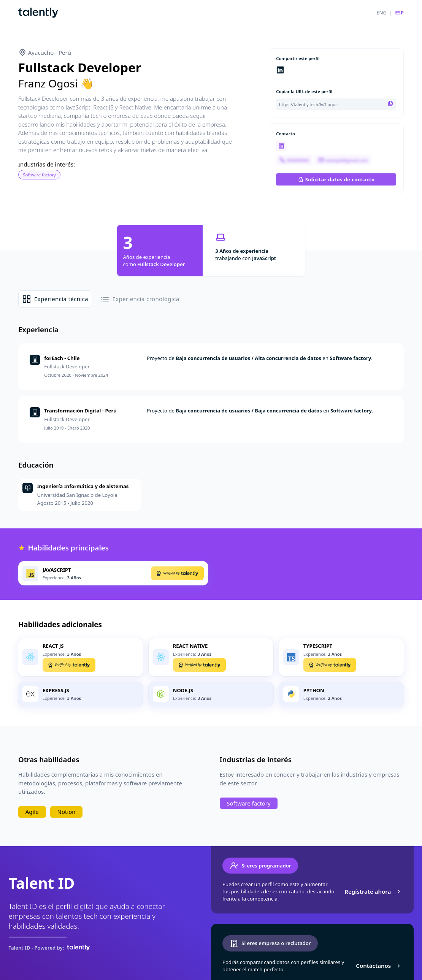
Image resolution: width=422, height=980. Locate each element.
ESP (399, 13)
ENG (382, 13)
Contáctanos (379, 966)
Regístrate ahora (373, 891)
